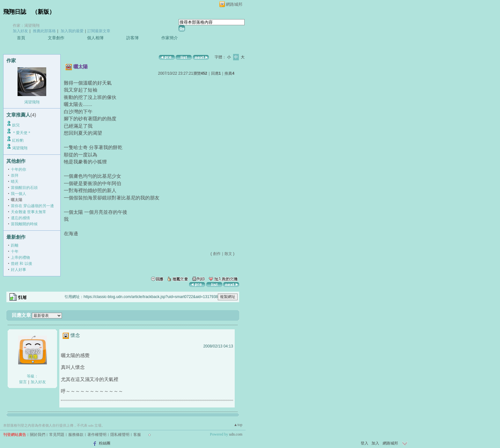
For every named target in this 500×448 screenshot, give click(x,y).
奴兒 (16, 125)
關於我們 (38, 435)
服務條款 (76, 435)
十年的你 (18, 169)
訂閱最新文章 (99, 31)
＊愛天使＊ (22, 133)
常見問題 (57, 435)
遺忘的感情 (20, 218)
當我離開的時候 (24, 224)
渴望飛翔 (32, 102)
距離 (15, 245)
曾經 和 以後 (22, 264)
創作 (217, 254)
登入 (364, 443)
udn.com (236, 434)
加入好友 (20, 31)
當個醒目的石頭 (24, 188)
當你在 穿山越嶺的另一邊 (32, 206)
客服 (137, 435)
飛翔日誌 (15, 12)
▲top (238, 425)
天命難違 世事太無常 (29, 212)
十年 (15, 251)
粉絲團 (105, 443)
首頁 (21, 38)
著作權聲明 (97, 435)
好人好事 (18, 270)
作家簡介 (170, 38)
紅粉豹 (18, 140)
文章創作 (56, 38)
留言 (23, 382)
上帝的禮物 (20, 258)
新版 (43, 12)
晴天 (15, 182)
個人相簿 (95, 38)
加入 (375, 443)
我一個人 (18, 194)
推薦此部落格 (44, 31)
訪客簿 (132, 38)
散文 (228, 254)
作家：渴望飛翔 (26, 26)
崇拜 (15, 175)
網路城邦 (234, 4)
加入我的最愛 (72, 31)
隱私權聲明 (120, 435)
